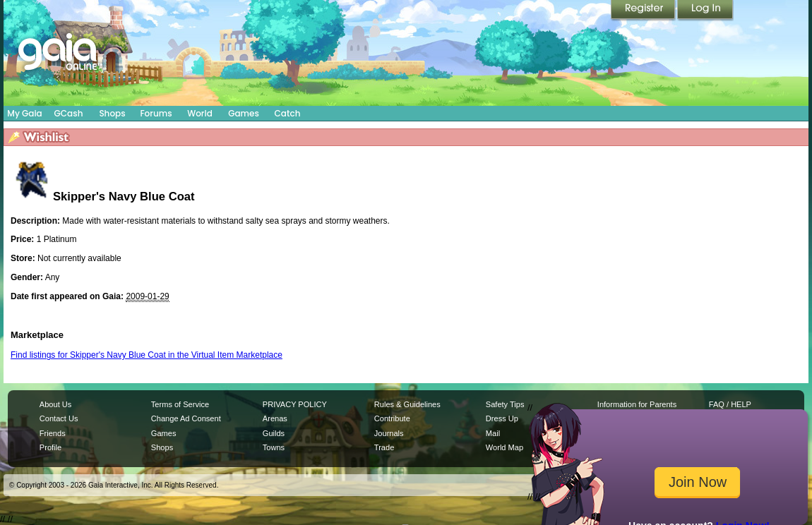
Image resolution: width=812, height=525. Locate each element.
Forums (156, 113)
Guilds (274, 433)
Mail (493, 433)
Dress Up (502, 418)
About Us (55, 404)
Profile (50, 447)
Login (705, 11)
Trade (384, 447)
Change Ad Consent (186, 418)
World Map (504, 447)
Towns (274, 447)
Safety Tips (505, 404)
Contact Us (59, 418)
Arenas (275, 418)
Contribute (392, 418)
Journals (389, 433)
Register (644, 11)
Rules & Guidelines (407, 404)
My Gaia (24, 113)
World (200, 113)
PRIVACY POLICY (295, 404)
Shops (112, 113)
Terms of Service (180, 404)
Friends (53, 433)
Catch (288, 113)
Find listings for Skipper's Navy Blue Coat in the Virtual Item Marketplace (147, 355)
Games (244, 113)
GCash (69, 113)
